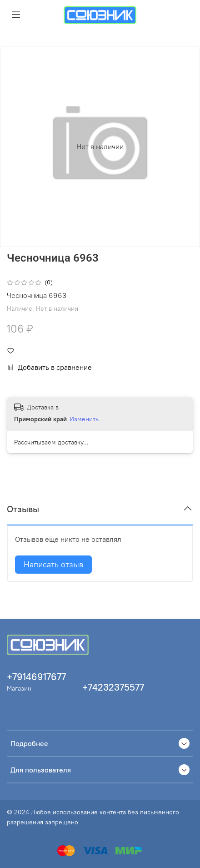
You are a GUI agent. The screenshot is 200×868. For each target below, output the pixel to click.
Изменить (84, 419)
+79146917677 (36, 677)
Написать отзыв (53, 564)
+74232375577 (113, 687)
